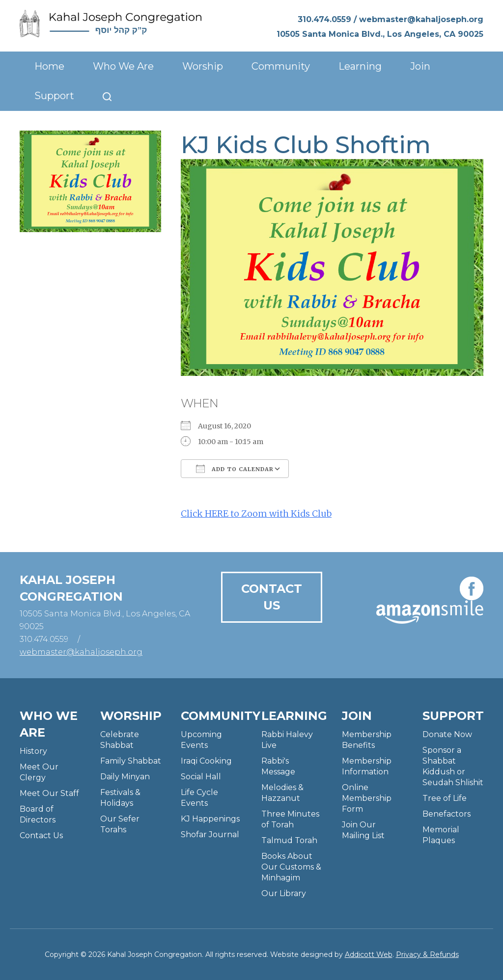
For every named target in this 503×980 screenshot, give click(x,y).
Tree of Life (445, 798)
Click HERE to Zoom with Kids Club (256, 514)
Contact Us (272, 597)
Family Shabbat (131, 761)
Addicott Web (369, 954)
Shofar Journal (210, 834)
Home (49, 66)
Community (281, 66)
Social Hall (201, 777)
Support (54, 96)
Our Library (284, 893)
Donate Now (447, 734)
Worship (203, 66)
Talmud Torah (289, 840)
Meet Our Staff (49, 793)
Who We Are (123, 66)
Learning (360, 66)
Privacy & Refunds (427, 954)
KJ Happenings (210, 819)
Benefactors (447, 814)
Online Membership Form (367, 798)
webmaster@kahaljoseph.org (421, 19)
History (33, 751)
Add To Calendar (235, 469)
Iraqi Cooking (206, 761)
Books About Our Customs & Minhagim (291, 867)
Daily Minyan (125, 777)
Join (420, 66)
